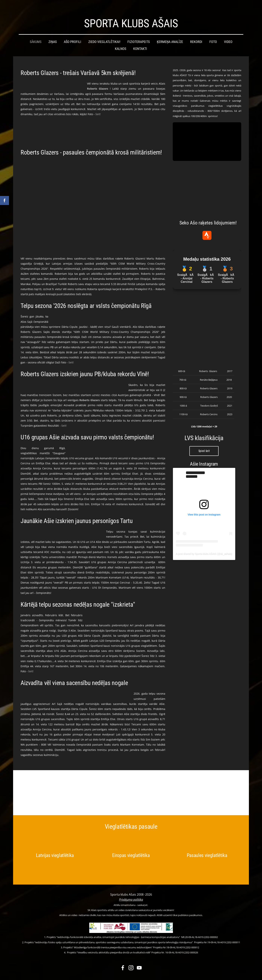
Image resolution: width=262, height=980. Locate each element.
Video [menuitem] (228, 34)
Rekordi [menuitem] (196, 34)
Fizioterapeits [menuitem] (139, 34)
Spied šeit (204, 443)
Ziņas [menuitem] (53, 34)
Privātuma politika (131, 892)
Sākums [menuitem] (36, 34)
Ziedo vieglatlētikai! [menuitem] (104, 34)
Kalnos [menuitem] (121, 41)
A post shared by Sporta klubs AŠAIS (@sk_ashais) (204, 546)
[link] (98, 81)
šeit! (98, 107)
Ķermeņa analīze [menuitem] (170, 34)
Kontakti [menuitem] (140, 41)
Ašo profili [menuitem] (73, 34)
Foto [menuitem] (213, 34)
